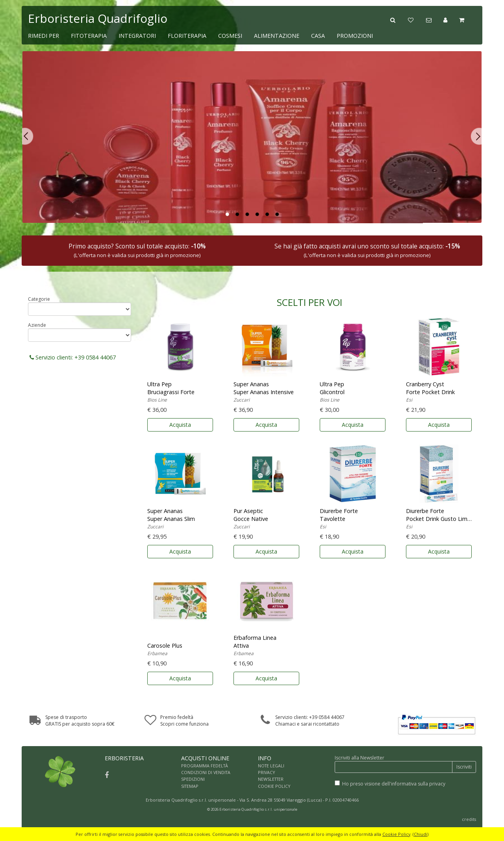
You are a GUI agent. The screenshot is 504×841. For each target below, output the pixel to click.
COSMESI (230, 36)
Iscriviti (464, 767)
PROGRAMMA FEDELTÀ (205, 766)
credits (469, 819)
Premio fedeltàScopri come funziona (184, 721)
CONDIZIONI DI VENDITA (206, 772)
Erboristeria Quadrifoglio (98, 18)
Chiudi (421, 834)
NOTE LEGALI (271, 766)
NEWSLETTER (271, 779)
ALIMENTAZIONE (277, 36)
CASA (318, 36)
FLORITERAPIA (187, 36)
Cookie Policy (396, 834)
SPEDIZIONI (193, 779)
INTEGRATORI (137, 36)
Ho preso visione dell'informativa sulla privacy (394, 784)
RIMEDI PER (44, 36)
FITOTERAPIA (89, 36)
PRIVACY (267, 772)
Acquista (180, 425)
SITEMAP (190, 786)
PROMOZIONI (355, 36)
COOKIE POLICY (274, 786)
